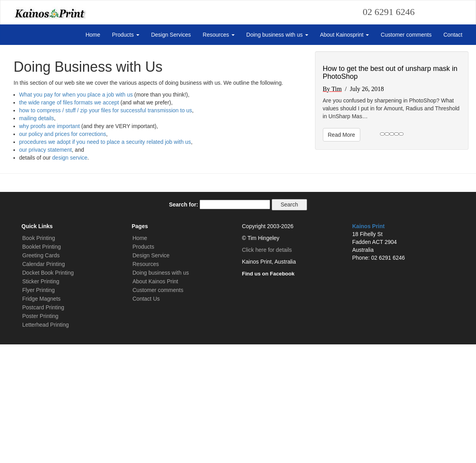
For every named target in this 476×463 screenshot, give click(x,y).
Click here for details (267, 368)
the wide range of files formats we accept (69, 221)
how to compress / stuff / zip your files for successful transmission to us (106, 229)
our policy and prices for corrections (63, 253)
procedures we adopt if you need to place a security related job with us (105, 260)
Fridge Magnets (42, 417)
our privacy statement (46, 268)
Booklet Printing (42, 365)
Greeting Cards (41, 374)
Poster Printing (41, 435)
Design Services (171, 35)
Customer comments (406, 35)
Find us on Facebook (268, 392)
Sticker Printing (41, 400)
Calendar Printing (44, 383)
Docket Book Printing (48, 391)
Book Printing (39, 357)
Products (126, 35)
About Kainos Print (156, 400)
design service (70, 276)
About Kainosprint (344, 35)
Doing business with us (277, 35)
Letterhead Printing (46, 443)
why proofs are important (50, 245)
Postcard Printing (44, 426)
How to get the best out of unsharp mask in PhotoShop (390, 192)
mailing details (37, 237)
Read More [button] (342, 254)
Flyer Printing (39, 409)
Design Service (151, 374)
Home (93, 35)
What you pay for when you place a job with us (76, 213)
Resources (219, 35)
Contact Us (146, 417)
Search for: (183, 323)
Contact (453, 35)
